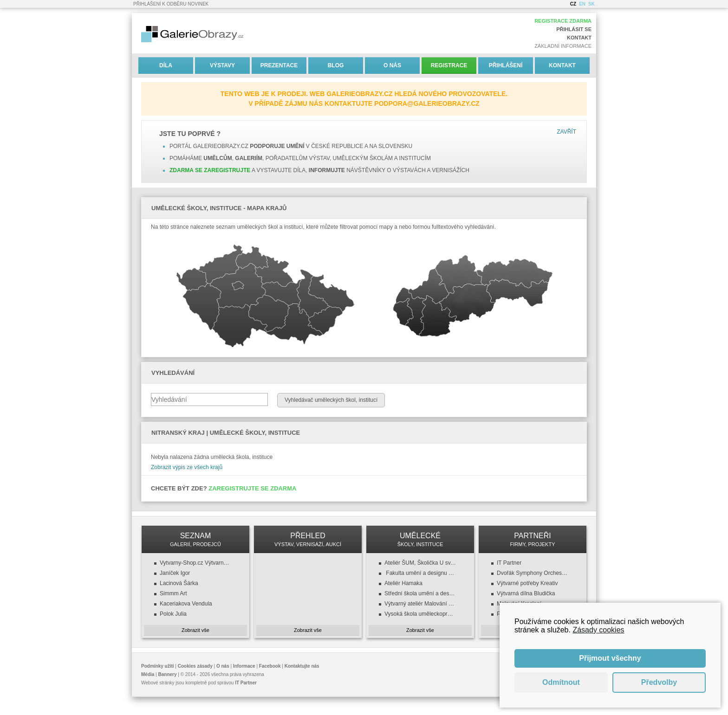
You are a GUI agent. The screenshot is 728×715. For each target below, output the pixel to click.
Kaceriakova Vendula (186, 604)
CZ (573, 4)
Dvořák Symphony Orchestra (533, 573)
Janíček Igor (175, 573)
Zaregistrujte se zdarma (252, 488)
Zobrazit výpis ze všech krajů (187, 467)
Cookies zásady (195, 666)
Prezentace (279, 65)
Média (148, 674)
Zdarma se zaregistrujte (210, 170)
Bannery (168, 674)
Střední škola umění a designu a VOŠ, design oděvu (420, 593)
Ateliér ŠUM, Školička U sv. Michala (420, 563)
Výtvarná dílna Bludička (526, 593)
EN (582, 4)
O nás (392, 65)
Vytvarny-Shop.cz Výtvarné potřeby (195, 563)
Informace (244, 666)
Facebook (270, 666)
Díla (166, 65)
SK (591, 4)
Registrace (449, 65)
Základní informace (563, 46)
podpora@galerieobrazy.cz (427, 103)
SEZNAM (195, 539)
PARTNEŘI (533, 539)
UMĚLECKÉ (420, 539)
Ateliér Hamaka (403, 583)
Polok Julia (173, 614)
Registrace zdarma (563, 21)
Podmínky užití (158, 666)
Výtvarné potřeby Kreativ (527, 583)
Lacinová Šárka (179, 583)
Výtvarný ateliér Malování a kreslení (420, 604)
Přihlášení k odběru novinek (171, 4)
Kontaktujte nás (302, 666)
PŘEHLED (308, 539)
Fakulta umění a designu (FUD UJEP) (420, 573)
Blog (336, 65)
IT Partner (509, 563)
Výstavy (222, 65)
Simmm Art (173, 593)
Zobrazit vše (195, 630)
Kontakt (579, 38)
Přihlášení (506, 65)
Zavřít (566, 132)
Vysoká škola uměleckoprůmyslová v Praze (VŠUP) (420, 614)
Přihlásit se (574, 29)
